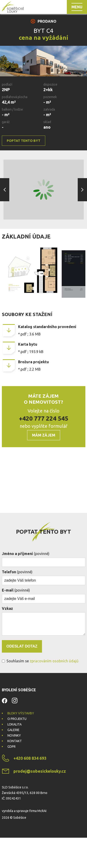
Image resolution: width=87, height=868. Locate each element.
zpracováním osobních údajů (54, 691)
